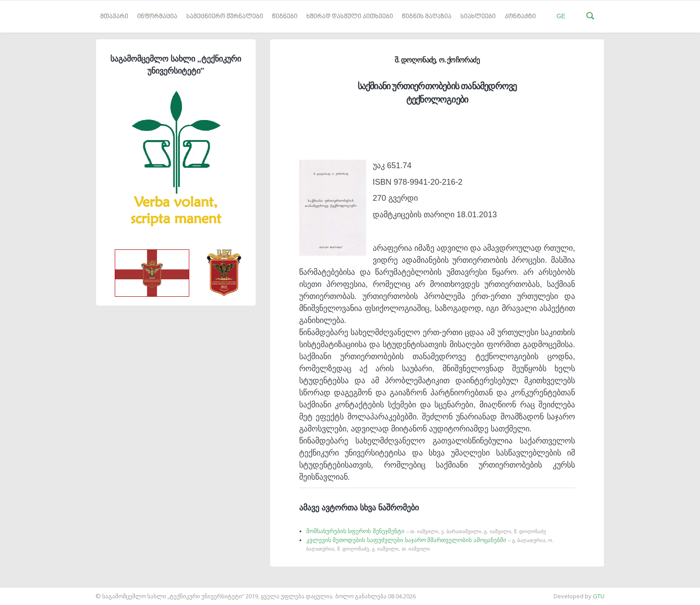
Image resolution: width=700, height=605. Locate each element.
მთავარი (114, 17)
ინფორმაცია (157, 17)
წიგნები (285, 17)
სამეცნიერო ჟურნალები (225, 17)
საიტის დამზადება (26, 592)
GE (561, 16)
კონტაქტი (520, 17)
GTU (599, 596)
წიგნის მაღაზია (427, 17)
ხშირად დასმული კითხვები (350, 17)
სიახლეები (478, 17)
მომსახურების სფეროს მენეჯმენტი (426, 531)
